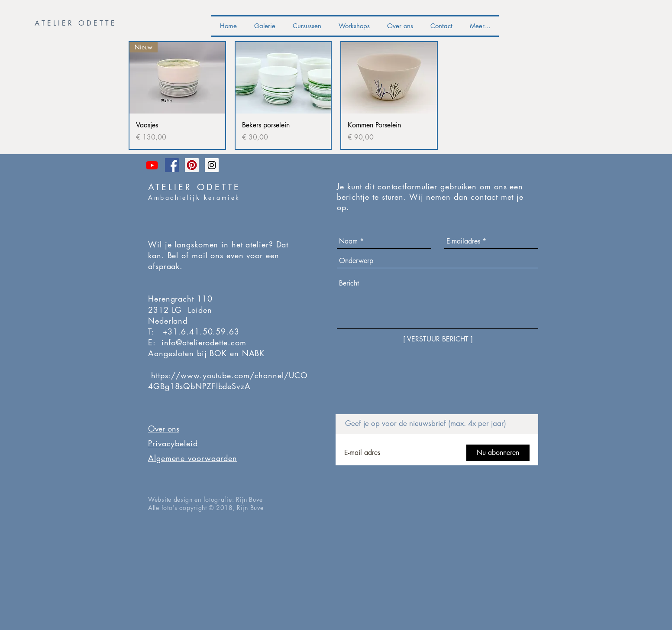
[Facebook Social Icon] (172, 165)
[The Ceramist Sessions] (152, 165)
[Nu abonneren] (498, 453)
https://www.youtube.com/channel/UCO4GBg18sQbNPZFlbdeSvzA (228, 381)
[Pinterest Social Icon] (192, 165)
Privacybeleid (173, 443)
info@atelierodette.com (204, 342)
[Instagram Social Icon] (212, 165)
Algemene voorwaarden (193, 458)
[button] (76, 24)
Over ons (164, 429)
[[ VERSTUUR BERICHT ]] (438, 339)
